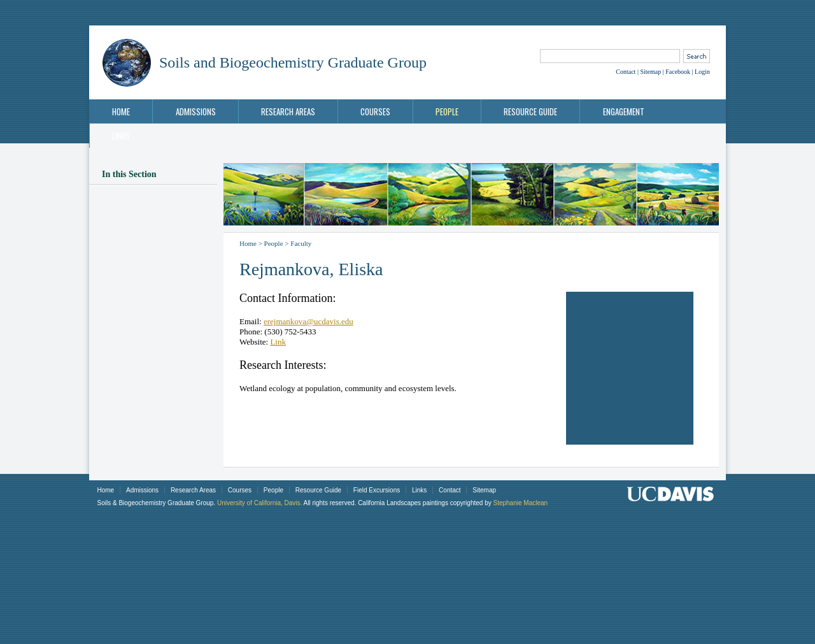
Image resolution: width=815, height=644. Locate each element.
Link (278, 342)
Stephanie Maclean (520, 503)
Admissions (196, 111)
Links (121, 136)
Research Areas (288, 111)
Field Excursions (377, 490)
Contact (626, 72)
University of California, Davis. (259, 503)
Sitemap (650, 72)
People (447, 111)
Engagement (624, 111)
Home (121, 111)
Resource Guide (530, 111)
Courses (375, 111)
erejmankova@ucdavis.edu (308, 321)
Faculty (301, 243)
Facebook (678, 72)
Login (702, 72)
